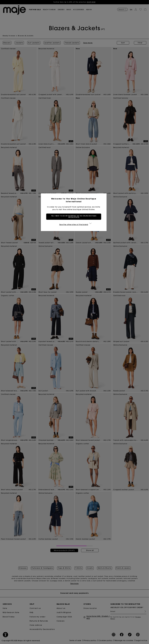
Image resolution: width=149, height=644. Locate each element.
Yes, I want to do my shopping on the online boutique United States (75, 217)
